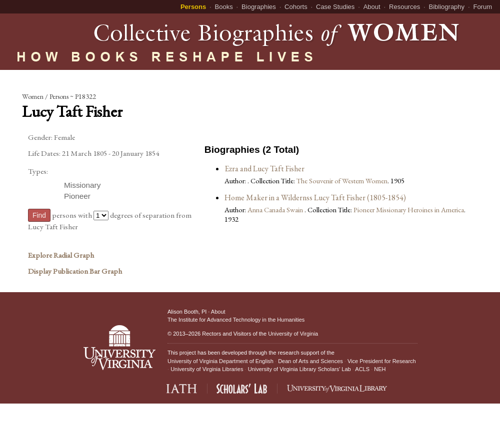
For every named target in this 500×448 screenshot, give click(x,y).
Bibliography (447, 7)
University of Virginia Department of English (220, 361)
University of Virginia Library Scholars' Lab (299, 369)
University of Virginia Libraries (207, 369)
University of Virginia (293, 334)
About (372, 7)
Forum (482, 7)
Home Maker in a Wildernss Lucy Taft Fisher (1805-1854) (315, 198)
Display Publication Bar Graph (75, 271)
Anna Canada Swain (276, 210)
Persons (193, 7)
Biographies (259, 7)
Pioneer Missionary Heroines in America (409, 210)
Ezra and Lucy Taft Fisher (264, 169)
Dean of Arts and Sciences (310, 361)
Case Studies (335, 7)
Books (224, 7)
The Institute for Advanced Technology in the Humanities (236, 320)
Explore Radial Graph (61, 255)
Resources (404, 7)
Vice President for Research (382, 361)
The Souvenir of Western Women (342, 181)
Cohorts (296, 7)
